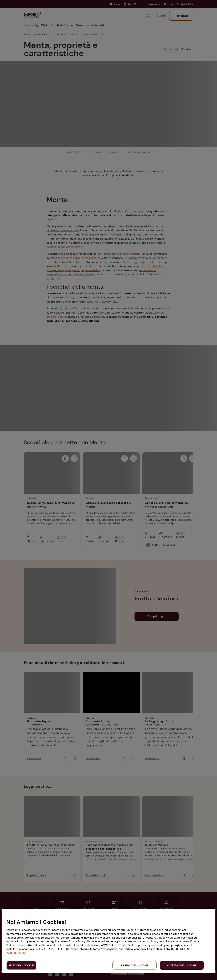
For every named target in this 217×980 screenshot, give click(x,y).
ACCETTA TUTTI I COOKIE (182, 965)
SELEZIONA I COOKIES (21, 965)
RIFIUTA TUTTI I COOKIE (134, 965)
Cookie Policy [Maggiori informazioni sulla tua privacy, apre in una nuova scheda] (16, 953)
